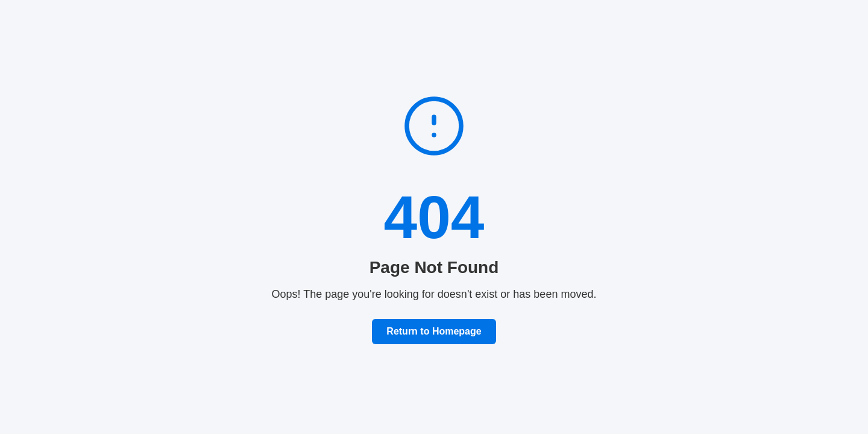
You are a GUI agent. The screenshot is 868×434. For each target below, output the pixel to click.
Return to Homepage (434, 331)
